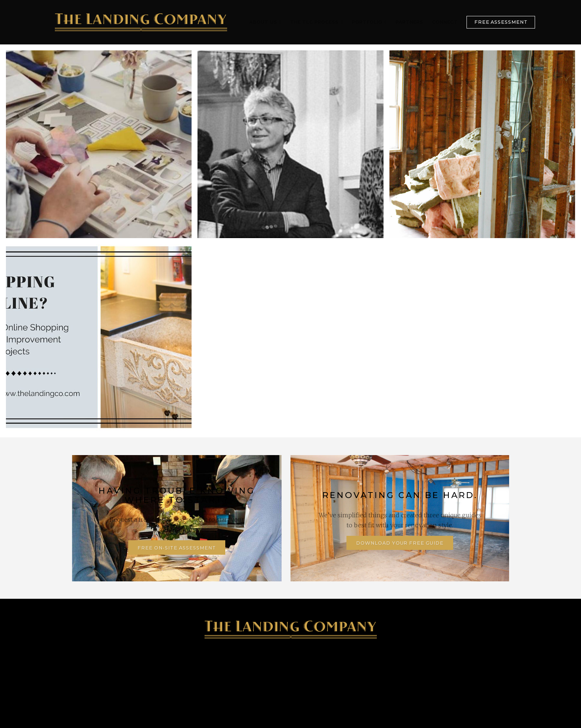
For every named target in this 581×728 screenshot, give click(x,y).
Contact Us (455, 674)
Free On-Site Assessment (177, 548)
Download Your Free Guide (400, 543)
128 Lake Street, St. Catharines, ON (231, 674)
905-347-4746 (122, 674)
